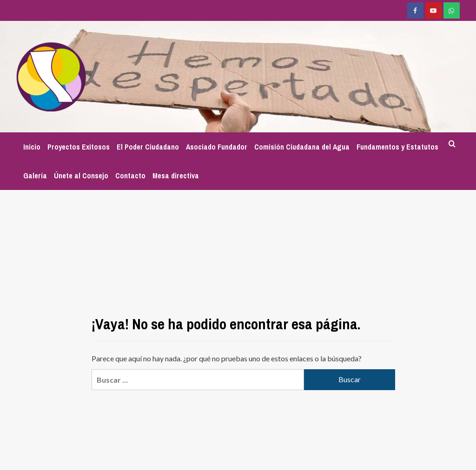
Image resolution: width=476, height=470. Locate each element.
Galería (35, 176)
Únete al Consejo (81, 176)
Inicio (32, 147)
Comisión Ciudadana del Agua (302, 147)
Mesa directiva (176, 176)
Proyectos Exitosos (79, 147)
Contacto (130, 176)
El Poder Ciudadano (148, 147)
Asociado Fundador (217, 147)
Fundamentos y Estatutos (397, 147)
